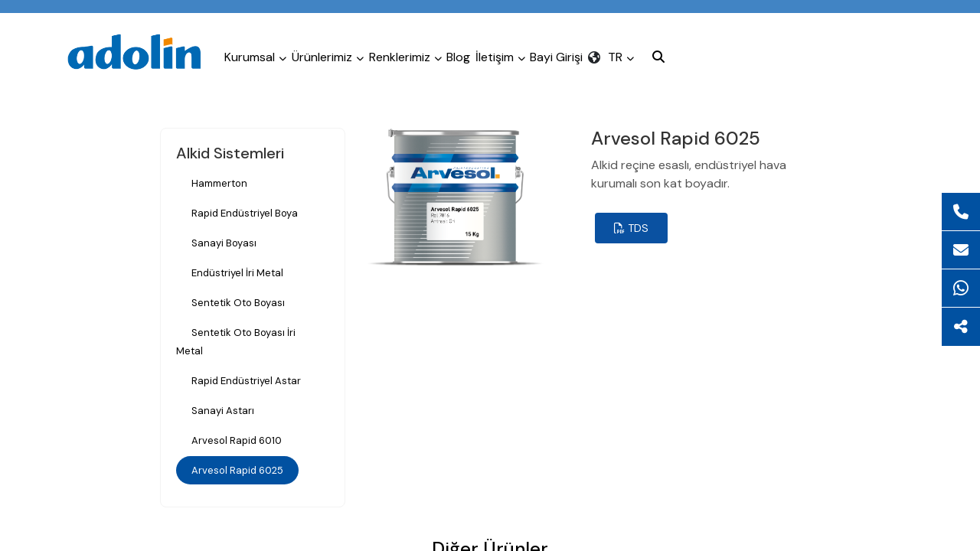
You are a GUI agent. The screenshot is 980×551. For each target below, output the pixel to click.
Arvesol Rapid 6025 (237, 470)
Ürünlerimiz (354, 52)
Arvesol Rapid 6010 (237, 440)
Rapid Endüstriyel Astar (246, 381)
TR (737, 52)
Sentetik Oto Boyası (238, 303)
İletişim (581, 52)
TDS (631, 228)
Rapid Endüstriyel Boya (245, 213)
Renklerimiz (450, 52)
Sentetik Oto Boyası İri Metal (236, 342)
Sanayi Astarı (223, 411)
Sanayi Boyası (224, 243)
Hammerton (219, 183)
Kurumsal (265, 52)
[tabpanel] (455, 197)
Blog (521, 52)
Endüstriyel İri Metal (237, 273)
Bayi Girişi (655, 52)
